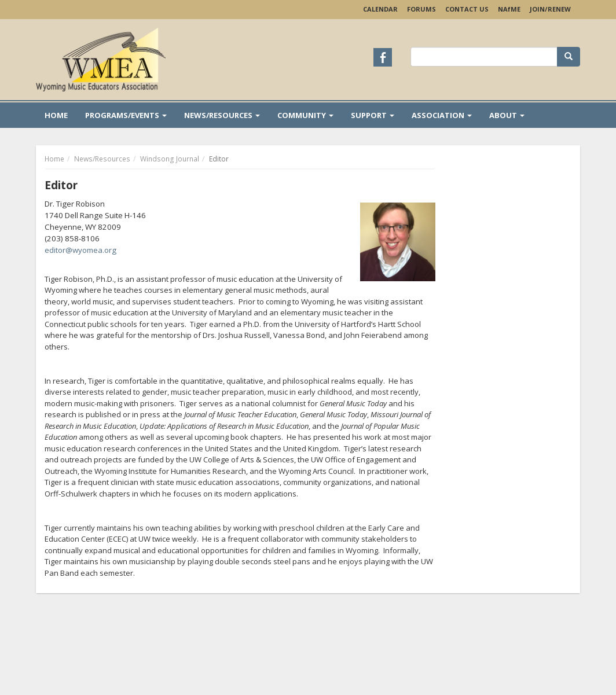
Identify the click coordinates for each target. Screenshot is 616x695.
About (507, 115)
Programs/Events (126, 115)
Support (373, 115)
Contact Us (467, 9)
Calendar (380, 9)
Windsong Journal (170, 159)
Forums (421, 9)
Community (305, 115)
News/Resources (222, 115)
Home (56, 115)
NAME (509, 9)
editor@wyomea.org (80, 250)
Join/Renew (550, 9)
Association (442, 115)
